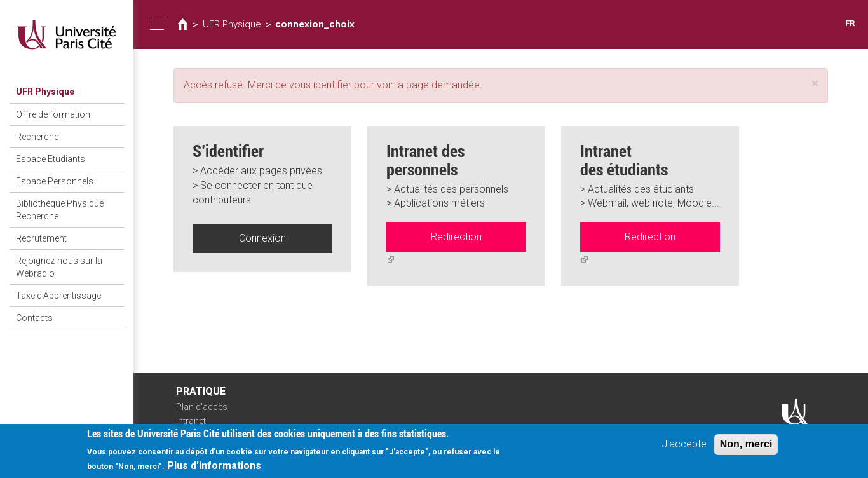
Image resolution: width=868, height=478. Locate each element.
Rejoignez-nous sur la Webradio (59, 267)
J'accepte (684, 446)
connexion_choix (315, 24)
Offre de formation (53, 114)
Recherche (37, 137)
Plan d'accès (202, 407)
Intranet (191, 421)
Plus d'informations (214, 468)
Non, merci (746, 446)
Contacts (34, 318)
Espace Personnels (55, 181)
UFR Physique (45, 92)
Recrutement (41, 238)
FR (850, 23)
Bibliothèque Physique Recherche (60, 210)
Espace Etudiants (51, 159)
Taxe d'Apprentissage (58, 296)
